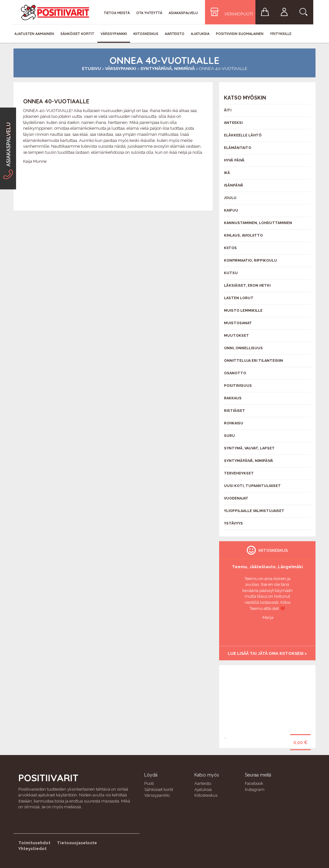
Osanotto (235, 373)
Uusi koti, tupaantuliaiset (252, 486)
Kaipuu (231, 210)
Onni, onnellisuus (243, 348)
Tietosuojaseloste (77, 843)
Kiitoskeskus (146, 34)
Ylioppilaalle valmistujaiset (254, 511)
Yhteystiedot (32, 849)
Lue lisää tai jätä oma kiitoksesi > (267, 653)
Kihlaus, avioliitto (243, 235)
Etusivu (91, 69)
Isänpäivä (234, 185)
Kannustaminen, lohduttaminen (258, 223)
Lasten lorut (239, 298)
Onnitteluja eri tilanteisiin (253, 361)
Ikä (227, 173)
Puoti (149, 783)
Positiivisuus (238, 386)
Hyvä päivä (234, 160)
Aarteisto (175, 34)
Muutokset (236, 336)
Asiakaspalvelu (183, 13)
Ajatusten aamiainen (34, 34)
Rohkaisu (234, 423)
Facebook (254, 783)
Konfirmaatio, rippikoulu (250, 260)
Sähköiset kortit (77, 34)
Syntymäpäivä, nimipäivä (168, 69)
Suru (229, 436)
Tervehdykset (239, 473)
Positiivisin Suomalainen (240, 34)
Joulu (230, 198)
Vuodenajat (236, 498)
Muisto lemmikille (243, 311)
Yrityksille (281, 34)
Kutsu (231, 273)
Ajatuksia (200, 34)
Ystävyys (233, 523)
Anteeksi (233, 123)
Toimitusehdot (34, 843)
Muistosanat (238, 323)
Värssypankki (114, 34)
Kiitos (230, 248)
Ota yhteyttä (149, 13)
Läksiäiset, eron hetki (247, 286)
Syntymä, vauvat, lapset (249, 448)
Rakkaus (233, 398)
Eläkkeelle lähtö (243, 135)
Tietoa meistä (117, 13)
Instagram (255, 790)
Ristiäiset (235, 411)
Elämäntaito (238, 148)
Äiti (228, 110)
